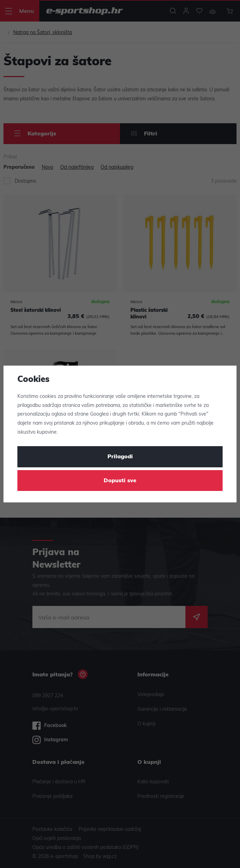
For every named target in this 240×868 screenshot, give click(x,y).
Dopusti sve (120, 481)
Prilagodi (120, 457)
